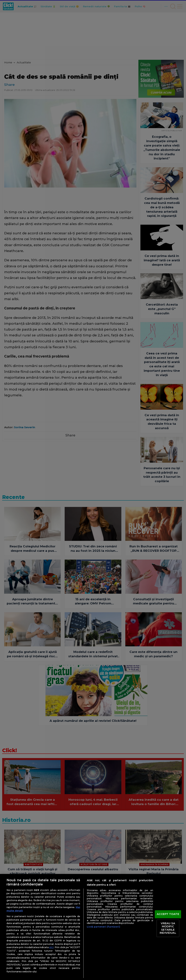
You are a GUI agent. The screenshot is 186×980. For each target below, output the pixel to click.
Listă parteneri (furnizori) (103, 927)
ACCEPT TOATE (168, 914)
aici (51, 947)
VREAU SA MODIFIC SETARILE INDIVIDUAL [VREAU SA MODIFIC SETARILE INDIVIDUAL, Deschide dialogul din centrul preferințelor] (168, 928)
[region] (93, 927)
